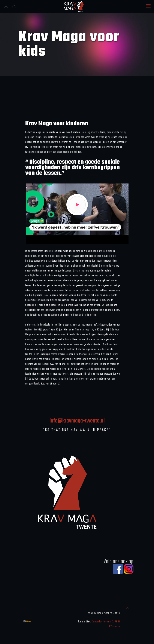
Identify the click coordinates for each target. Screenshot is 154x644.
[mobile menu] (148, 6)
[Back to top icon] (128, 608)
